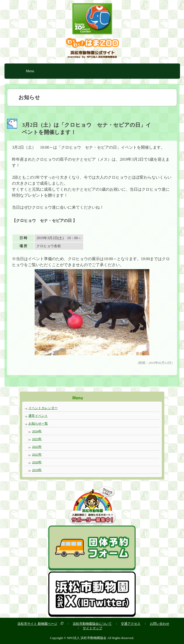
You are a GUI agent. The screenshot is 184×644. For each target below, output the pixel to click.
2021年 (37, 454)
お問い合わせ (160, 624)
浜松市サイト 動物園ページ (37, 624)
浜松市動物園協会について (92, 624)
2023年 (37, 439)
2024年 (37, 431)
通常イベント (38, 416)
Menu (30, 71)
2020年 (37, 462)
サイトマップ (92, 628)
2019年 (37, 470)
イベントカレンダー (43, 408)
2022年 (37, 447)
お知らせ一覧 (38, 423)
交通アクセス (131, 624)
